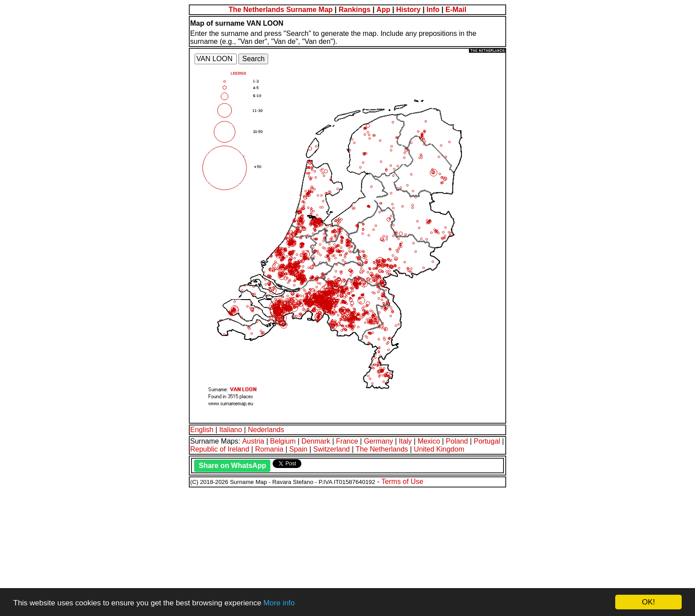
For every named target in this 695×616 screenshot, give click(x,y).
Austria (253, 441)
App (383, 10)
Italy (405, 441)
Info (433, 10)
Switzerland (332, 449)
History (408, 10)
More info (279, 603)
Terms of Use (402, 481)
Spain (299, 449)
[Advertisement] (269, 550)
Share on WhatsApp (232, 466)
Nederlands (266, 430)
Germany (379, 441)
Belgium (283, 441)
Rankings (355, 10)
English (202, 430)
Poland (457, 441)
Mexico (429, 441)
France (347, 441)
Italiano (231, 430)
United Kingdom (439, 449)
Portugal (487, 441)
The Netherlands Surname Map (281, 10)
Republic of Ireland (220, 449)
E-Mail (456, 10)
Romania (269, 449)
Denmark (316, 441)
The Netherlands (382, 449)
